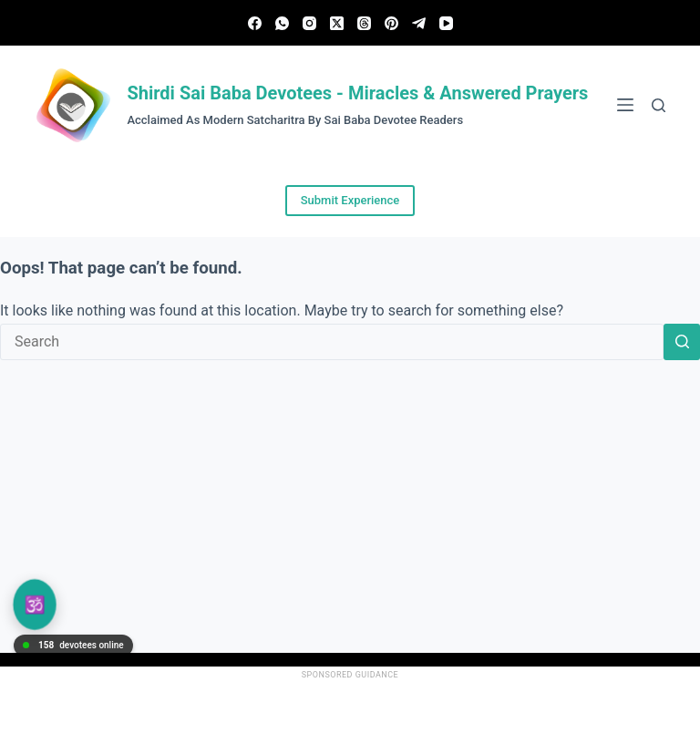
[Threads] (364, 23)
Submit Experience (350, 200)
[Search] (659, 105)
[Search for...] (332, 342)
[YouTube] (446, 23)
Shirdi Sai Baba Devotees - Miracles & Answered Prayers (357, 93)
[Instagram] (309, 23)
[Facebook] (255, 23)
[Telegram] (419, 23)
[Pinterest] (391, 23)
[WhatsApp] (282, 23)
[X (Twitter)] (337, 23)
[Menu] (625, 105)
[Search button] (682, 342)
